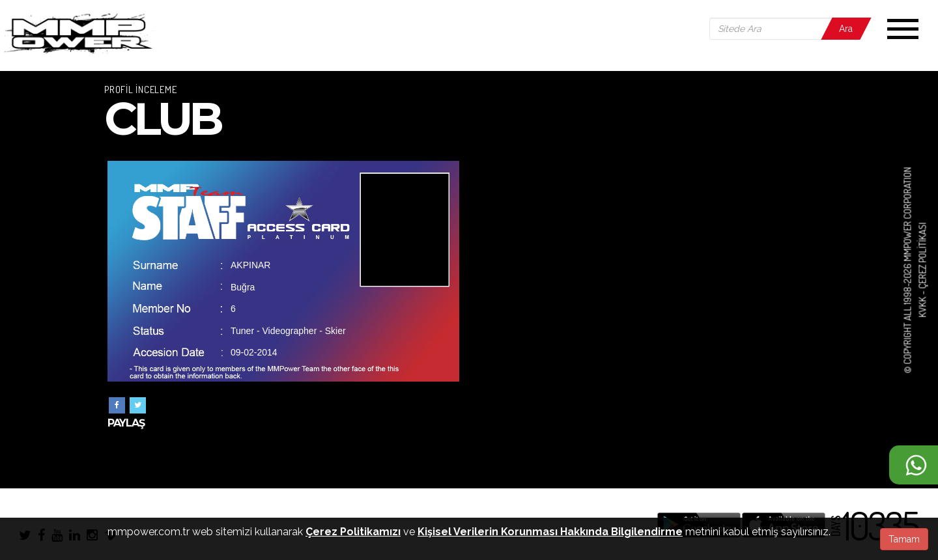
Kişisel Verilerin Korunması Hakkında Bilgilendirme (550, 532)
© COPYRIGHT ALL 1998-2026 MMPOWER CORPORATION (908, 271)
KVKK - (922, 303)
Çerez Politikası (922, 256)
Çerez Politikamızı (353, 532)
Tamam (904, 539)
